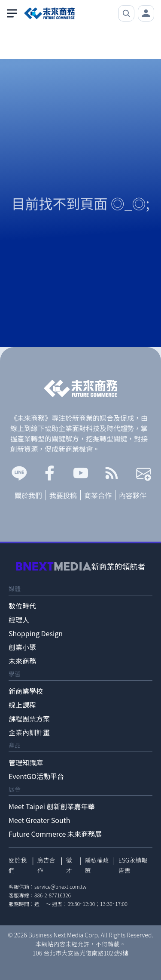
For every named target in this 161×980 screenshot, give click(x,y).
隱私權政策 (97, 865)
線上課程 (22, 705)
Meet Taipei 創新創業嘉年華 (52, 806)
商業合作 (98, 495)
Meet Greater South (39, 820)
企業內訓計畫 (29, 732)
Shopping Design (36, 633)
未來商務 (22, 661)
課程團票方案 (29, 718)
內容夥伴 (133, 495)
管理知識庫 (26, 762)
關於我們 (28, 495)
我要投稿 (63, 495)
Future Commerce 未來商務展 (55, 834)
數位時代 (22, 606)
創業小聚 (22, 647)
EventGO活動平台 (36, 776)
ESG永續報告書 (133, 865)
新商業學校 (26, 691)
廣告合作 (46, 865)
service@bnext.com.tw (61, 886)
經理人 (19, 619)
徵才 (69, 865)
